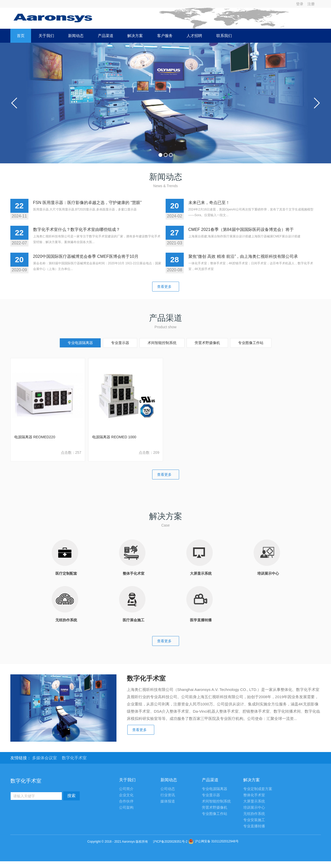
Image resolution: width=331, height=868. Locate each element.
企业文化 (126, 795)
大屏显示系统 (254, 801)
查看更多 (166, 287)
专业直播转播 (254, 826)
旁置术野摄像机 (207, 343)
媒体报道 (168, 801)
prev (14, 103)
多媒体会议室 (45, 758)
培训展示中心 (254, 808)
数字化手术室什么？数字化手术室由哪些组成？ (77, 229)
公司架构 (126, 808)
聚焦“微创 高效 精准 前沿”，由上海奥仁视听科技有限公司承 (243, 256)
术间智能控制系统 (162, 343)
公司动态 (168, 789)
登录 (300, 4)
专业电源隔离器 (80, 343)
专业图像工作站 (251, 343)
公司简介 (126, 789)
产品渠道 (106, 36)
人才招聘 (194, 36)
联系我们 (224, 36)
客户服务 (165, 36)
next (317, 103)
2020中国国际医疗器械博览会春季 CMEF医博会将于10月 (86, 256)
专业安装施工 (254, 820)
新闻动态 (76, 36)
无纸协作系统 (254, 814)
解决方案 (135, 36)
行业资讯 (168, 795)
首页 (21, 36)
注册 (311, 4)
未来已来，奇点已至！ (209, 203)
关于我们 (46, 36)
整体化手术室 (254, 795)
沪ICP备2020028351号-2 (170, 842)
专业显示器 (120, 343)
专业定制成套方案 (258, 789)
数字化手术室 (74, 758)
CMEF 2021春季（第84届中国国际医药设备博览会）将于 (241, 229)
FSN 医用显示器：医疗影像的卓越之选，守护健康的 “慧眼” (87, 203)
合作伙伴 (126, 801)
